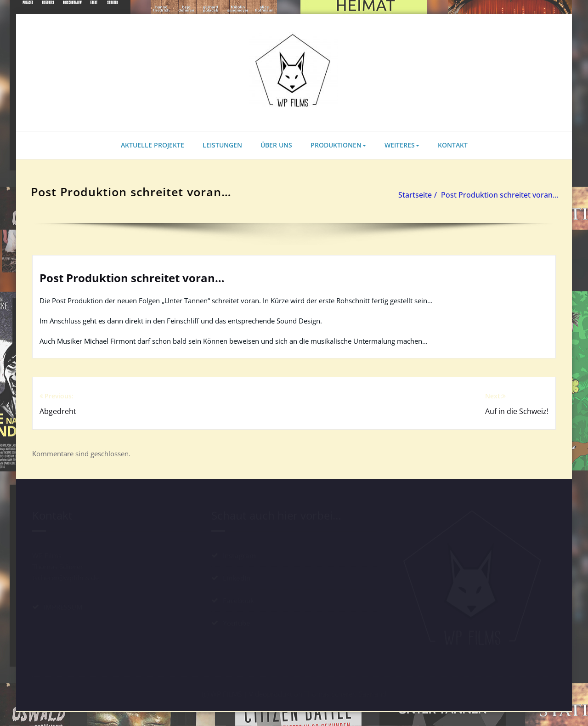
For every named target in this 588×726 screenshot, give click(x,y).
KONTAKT (453, 145)
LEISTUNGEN (222, 145)
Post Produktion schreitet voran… (496, 195)
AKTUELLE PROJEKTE (153, 145)
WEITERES (402, 145)
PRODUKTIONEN (338, 145)
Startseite (411, 195)
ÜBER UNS (276, 145)
